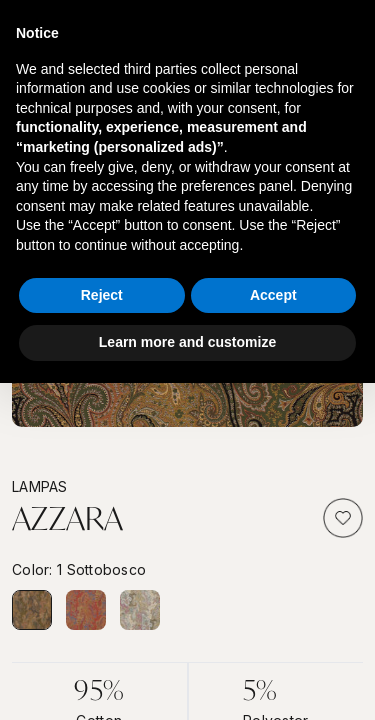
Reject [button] (102, 295)
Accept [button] (273, 295)
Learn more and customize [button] (187, 342)
